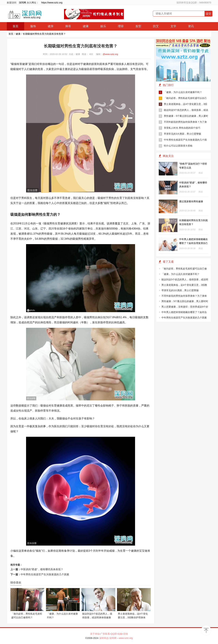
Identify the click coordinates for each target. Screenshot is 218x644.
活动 (126, 634)
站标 (120, 634)
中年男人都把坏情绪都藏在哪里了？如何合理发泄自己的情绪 (193, 243)
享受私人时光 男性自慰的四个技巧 (180, 128)
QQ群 (114, 634)
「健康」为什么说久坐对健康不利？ (180, 92)
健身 (51, 26)
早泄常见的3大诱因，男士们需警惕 (180, 134)
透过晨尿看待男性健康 (191, 201)
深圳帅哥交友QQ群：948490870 (194, 3)
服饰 (33, 26)
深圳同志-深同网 (108, 638)
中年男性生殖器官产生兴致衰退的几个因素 (45, 574)
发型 (138, 26)
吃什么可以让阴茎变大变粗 (176, 146)
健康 (86, 26)
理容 (121, 26)
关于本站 (95, 634)
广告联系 (105, 634)
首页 (15, 26)
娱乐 (103, 26)
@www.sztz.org (110, 54)
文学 (173, 26)
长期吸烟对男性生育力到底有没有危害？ (44, 34)
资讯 (191, 26)
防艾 (156, 26)
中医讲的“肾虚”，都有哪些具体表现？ (42, 569)
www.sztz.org (126, 638)
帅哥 (68, 26)
